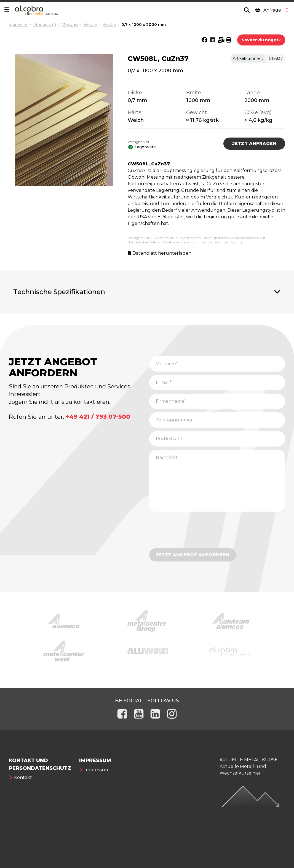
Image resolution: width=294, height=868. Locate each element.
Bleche (90, 25)
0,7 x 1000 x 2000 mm (144, 25)
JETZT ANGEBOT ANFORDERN (193, 555)
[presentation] (191, 531)
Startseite (18, 25)
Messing (70, 25)
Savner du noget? (261, 40)
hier (257, 773)
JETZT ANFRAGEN (254, 143)
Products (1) (45, 25)
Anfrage (272, 10)
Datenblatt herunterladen (162, 253)
